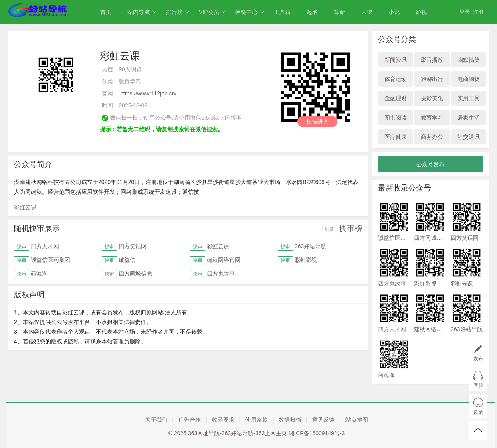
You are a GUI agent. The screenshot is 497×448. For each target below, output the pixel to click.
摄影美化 (432, 98)
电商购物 (469, 79)
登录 (465, 12)
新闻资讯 (396, 60)
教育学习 (432, 118)
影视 (421, 12)
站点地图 (357, 420)
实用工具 (469, 98)
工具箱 (282, 12)
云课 (367, 12)
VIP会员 (212, 12)
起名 (312, 12)
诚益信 (127, 260)
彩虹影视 (306, 260)
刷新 (329, 229)
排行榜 (178, 12)
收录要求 (223, 420)
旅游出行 (432, 79)
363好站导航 (310, 246)
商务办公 (432, 137)
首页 (106, 12)
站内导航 (142, 12)
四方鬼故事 (221, 274)
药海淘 (39, 274)
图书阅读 (396, 118)
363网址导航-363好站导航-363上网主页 (237, 433)
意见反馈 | (326, 420)
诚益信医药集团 (51, 260)
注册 (478, 12)
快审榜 (351, 228)
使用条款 (257, 420)
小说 (394, 12)
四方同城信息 (135, 274)
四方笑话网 (133, 246)
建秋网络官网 (224, 260)
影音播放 (432, 60)
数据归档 (290, 420)
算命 (339, 12)
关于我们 (156, 420)
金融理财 (396, 98)
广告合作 (190, 420)
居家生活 (469, 118)
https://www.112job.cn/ (148, 93)
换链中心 (250, 12)
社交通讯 (469, 137)
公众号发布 (430, 164)
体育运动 (396, 79)
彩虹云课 (25, 207)
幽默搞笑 (469, 60)
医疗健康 (396, 137)
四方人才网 (45, 246)
